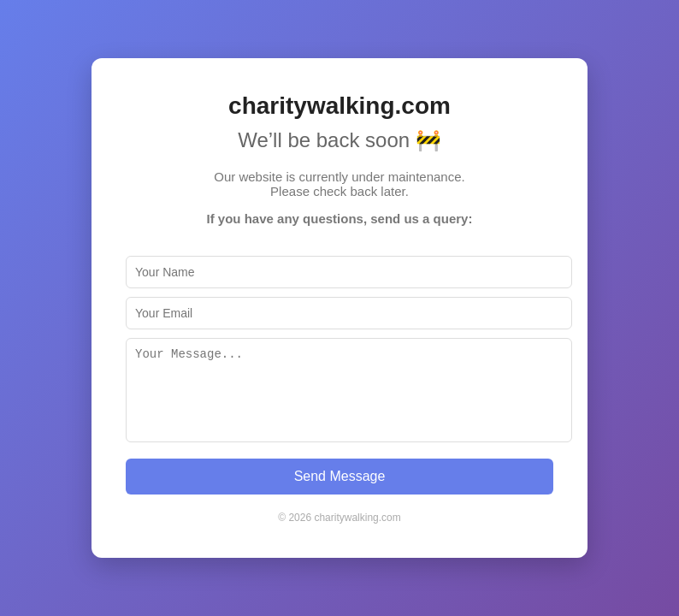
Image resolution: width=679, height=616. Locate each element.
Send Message (340, 476)
